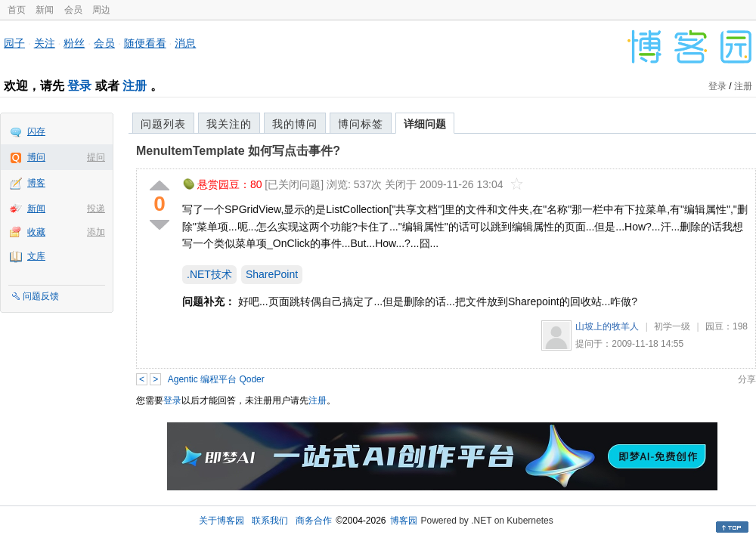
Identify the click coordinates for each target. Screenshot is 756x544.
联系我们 (270, 521)
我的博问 (295, 124)
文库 (36, 256)
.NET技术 (209, 274)
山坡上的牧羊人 (607, 326)
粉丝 (74, 43)
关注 (45, 43)
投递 (96, 209)
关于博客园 (222, 521)
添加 (96, 232)
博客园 (404, 521)
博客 (36, 183)
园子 (14, 43)
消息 (185, 43)
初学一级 (672, 326)
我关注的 (229, 124)
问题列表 (163, 124)
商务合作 (314, 521)
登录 (79, 86)
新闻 (45, 10)
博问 (36, 157)
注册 (135, 86)
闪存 (36, 131)
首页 (17, 10)
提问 (96, 157)
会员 (73, 10)
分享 (747, 379)
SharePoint (272, 274)
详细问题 (425, 124)
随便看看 (145, 43)
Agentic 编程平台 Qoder (216, 379)
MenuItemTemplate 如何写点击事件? (238, 151)
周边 (101, 10)
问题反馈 (41, 296)
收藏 (36, 232)
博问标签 (361, 124)
